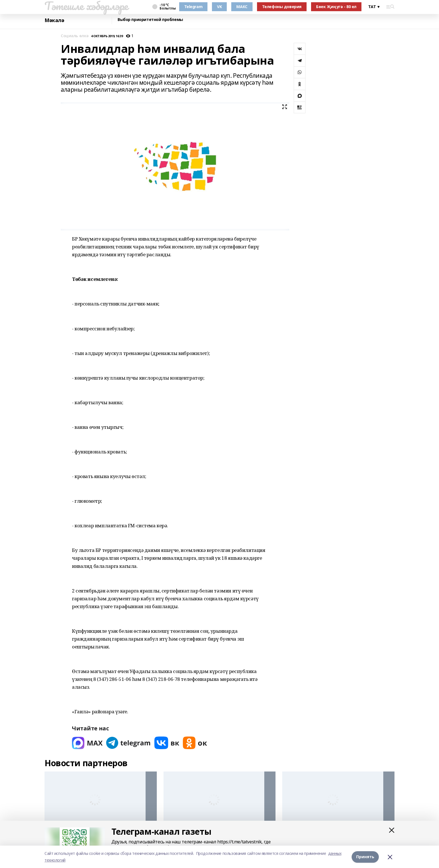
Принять (365, 857)
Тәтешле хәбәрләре (86, 6)
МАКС (242, 7)
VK (219, 7)
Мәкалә (54, 20)
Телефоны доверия (282, 7)
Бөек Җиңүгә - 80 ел (336, 7)
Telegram (193, 7)
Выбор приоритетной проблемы (150, 20)
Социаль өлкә (75, 36)
